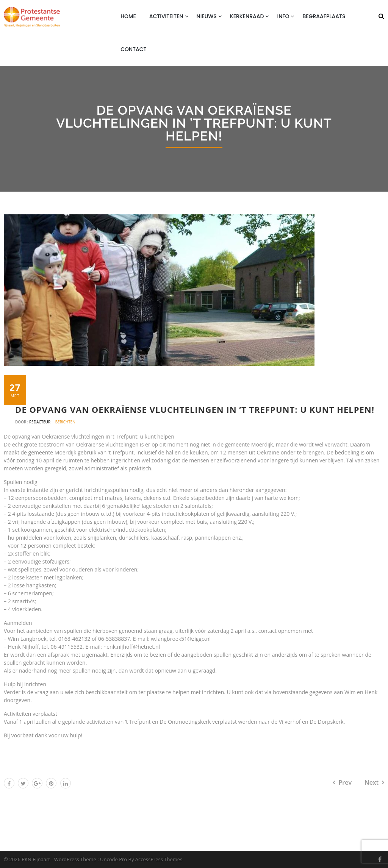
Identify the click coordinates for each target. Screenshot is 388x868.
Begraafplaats (324, 16)
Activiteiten (166, 16)
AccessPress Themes (159, 859)
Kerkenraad (247, 16)
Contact (133, 49)
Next (372, 782)
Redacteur (40, 422)
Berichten (65, 422)
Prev (345, 782)
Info (283, 16)
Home (128, 16)
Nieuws (207, 16)
